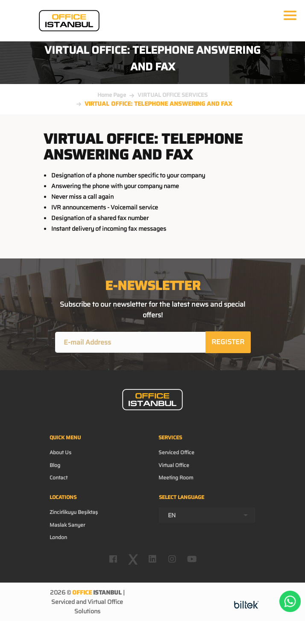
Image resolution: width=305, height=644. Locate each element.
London (58, 537)
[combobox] (207, 515)
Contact (59, 477)
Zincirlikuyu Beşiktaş (74, 512)
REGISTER (228, 342)
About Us (60, 452)
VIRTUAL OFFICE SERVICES (173, 95)
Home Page (112, 95)
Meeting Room (176, 477)
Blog (55, 465)
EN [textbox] (172, 515)
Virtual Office (174, 465)
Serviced (63, 602)
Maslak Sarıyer (67, 525)
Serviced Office (176, 452)
